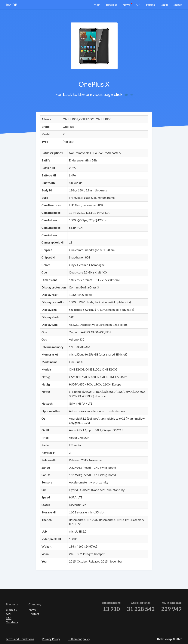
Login (164, 5)
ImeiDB (12, 5)
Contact (34, 614)
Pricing (151, 5)
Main (97, 5)
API (138, 5)
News (126, 5)
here (128, 94)
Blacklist (112, 5)
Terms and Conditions (20, 639)
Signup (178, 5)
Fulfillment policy (79, 639)
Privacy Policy (51, 639)
